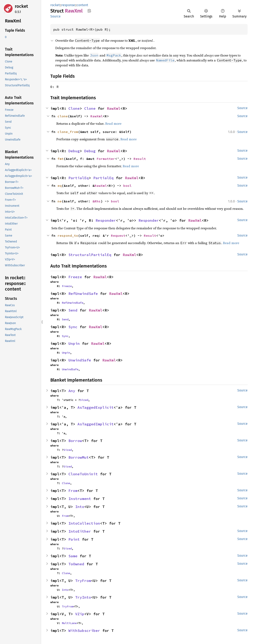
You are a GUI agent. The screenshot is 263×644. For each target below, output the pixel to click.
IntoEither (80, 531)
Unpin (74, 343)
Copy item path (89, 11)
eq (60, 186)
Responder (106, 220)
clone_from (68, 132)
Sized (84, 400)
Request (118, 235)
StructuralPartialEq (90, 255)
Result (140, 159)
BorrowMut (79, 457)
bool (127, 186)
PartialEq (79, 178)
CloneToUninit (83, 474)
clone (63, 116)
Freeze (75, 277)
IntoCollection (84, 523)
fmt (61, 159)
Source (55, 16)
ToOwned (76, 564)
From (73, 491)
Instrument (80, 499)
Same (73, 556)
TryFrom (83, 581)
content (82, 5)
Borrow (75, 441)
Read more (113, 123)
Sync (73, 327)
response (68, 5)
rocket (21, 6)
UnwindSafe (80, 360)
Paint (74, 539)
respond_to (68, 235)
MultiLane (69, 623)
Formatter (106, 159)
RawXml (114, 108)
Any (72, 391)
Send (73, 310)
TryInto (83, 597)
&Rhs (97, 201)
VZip (80, 614)
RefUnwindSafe (83, 294)
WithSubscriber (84, 631)
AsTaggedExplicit (96, 407)
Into (80, 507)
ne (60, 201)
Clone (74, 108)
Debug (74, 151)
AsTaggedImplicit (96, 424)
